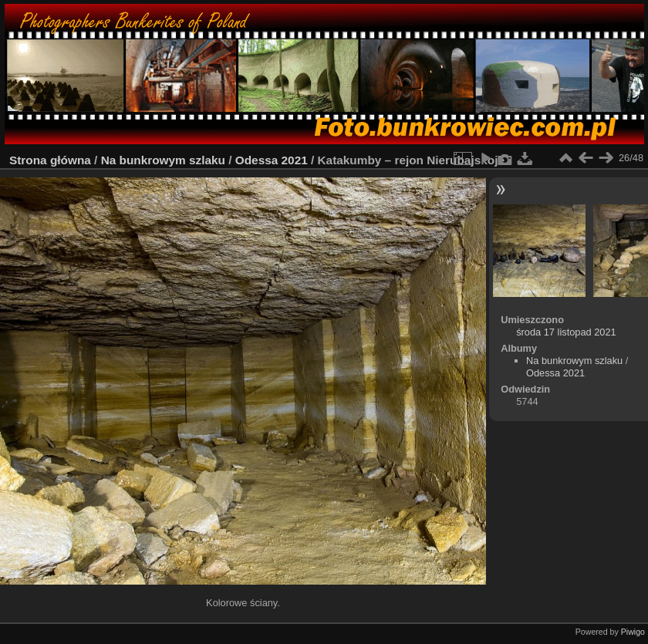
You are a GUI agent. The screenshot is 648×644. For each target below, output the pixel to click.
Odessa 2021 (272, 160)
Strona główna (50, 160)
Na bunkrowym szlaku (163, 160)
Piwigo (633, 632)
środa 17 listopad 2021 (566, 332)
